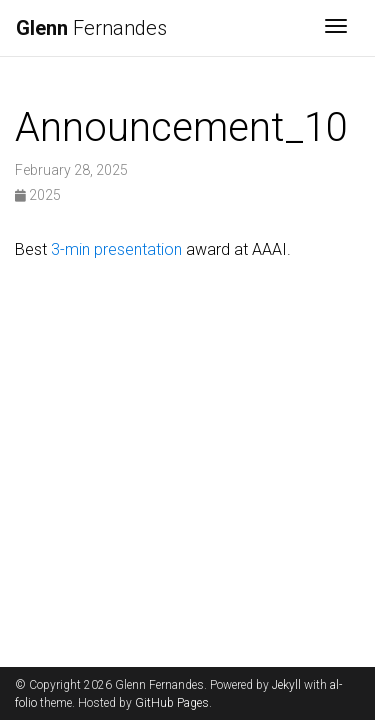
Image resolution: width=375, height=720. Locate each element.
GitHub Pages (172, 703)
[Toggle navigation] (336, 28)
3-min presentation (116, 249)
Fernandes (91, 28)
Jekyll (286, 685)
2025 (38, 195)
